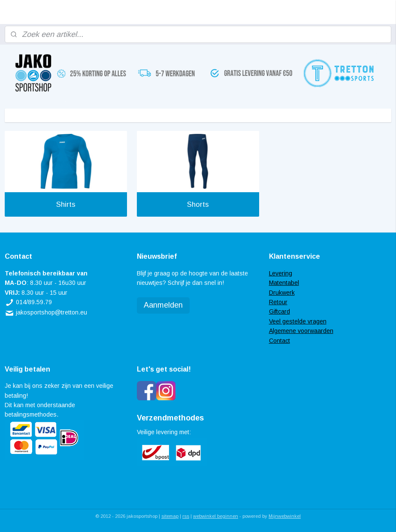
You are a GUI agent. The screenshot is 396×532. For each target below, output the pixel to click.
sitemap (170, 516)
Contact (280, 341)
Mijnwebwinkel (285, 516)
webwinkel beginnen (216, 516)
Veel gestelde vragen (298, 321)
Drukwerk (282, 293)
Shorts (198, 204)
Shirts (66, 204)
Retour (278, 302)
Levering (281, 273)
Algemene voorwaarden (301, 331)
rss (186, 516)
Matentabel (284, 283)
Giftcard (280, 311)
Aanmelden (163, 305)
